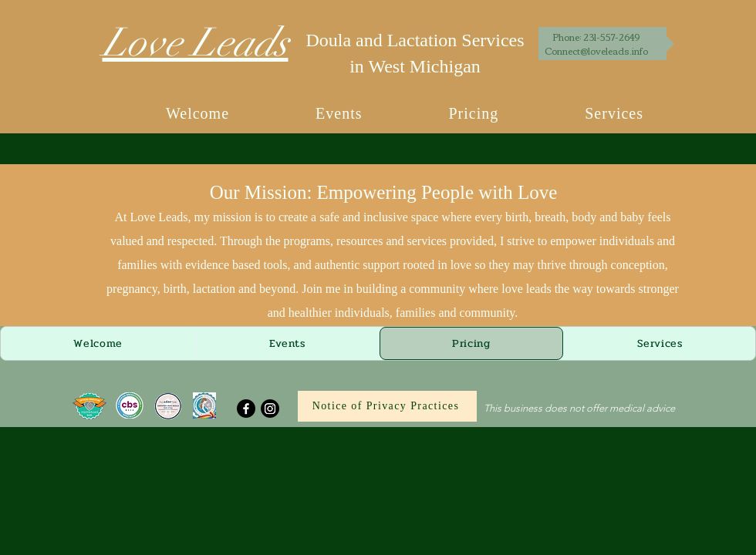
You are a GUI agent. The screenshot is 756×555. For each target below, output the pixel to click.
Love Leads (196, 43)
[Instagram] (270, 409)
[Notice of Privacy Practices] (387, 406)
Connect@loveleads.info (596, 50)
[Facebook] (246, 409)
